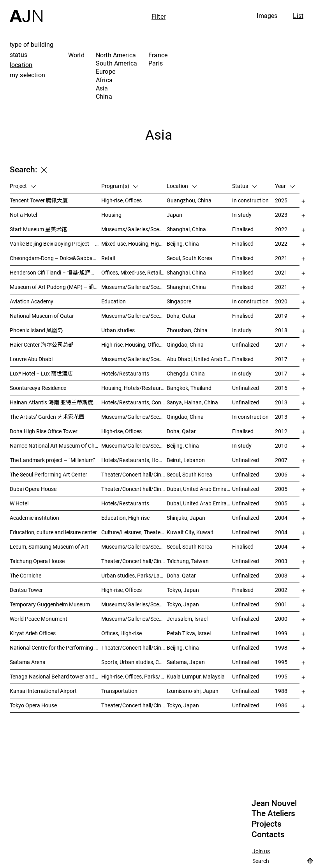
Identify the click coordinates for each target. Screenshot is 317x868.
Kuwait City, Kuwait (190, 532)
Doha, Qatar (181, 316)
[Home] (26, 11)
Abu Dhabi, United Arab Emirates (199, 359)
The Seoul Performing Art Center (48, 474)
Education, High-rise (125, 518)
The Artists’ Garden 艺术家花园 (47, 417)
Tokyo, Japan (183, 590)
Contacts (268, 834)
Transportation (119, 691)
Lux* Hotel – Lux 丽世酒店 (41, 373)
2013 (281, 402)
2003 (281, 561)
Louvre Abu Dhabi (31, 359)
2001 (281, 604)
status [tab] (18, 55)
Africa (104, 80)
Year (285, 186)
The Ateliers (273, 813)
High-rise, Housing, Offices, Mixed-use (134, 345)
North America (116, 55)
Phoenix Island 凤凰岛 (36, 330)
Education (114, 301)
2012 (281, 431)
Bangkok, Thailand (189, 388)
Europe (106, 71)
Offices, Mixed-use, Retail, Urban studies (134, 272)
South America (116, 63)
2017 (281, 345)
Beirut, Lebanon (186, 460)
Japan (174, 215)
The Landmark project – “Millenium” (52, 460)
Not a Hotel (23, 215)
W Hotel (19, 503)
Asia (102, 88)
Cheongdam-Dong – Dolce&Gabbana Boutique (55, 258)
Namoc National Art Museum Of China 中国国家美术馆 (55, 446)
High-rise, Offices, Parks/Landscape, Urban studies (134, 676)
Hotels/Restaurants (125, 373)
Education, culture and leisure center (53, 532)
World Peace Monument (39, 619)
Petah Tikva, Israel (189, 633)
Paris (156, 63)
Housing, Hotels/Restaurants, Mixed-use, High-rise (134, 388)
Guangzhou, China (189, 200)
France (158, 55)
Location (182, 186)
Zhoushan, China (187, 330)
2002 (281, 590)
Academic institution (34, 518)
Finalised (243, 229)
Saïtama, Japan (186, 662)
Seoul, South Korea (189, 258)
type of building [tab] (32, 44)
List (298, 16)
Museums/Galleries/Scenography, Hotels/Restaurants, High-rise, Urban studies (134, 417)
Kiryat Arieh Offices (33, 633)
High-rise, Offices (122, 200)
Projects (267, 824)
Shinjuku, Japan (186, 518)
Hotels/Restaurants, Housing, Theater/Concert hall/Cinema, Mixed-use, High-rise (134, 460)
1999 (281, 633)
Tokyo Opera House (33, 705)
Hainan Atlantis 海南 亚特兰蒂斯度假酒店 (55, 402)
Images (267, 16)
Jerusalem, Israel (187, 619)
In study (242, 215)
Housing (111, 215)
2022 (281, 229)
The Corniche (26, 575)
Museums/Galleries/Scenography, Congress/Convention (134, 619)
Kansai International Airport (43, 691)
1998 (281, 647)
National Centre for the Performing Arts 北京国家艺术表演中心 (55, 647)
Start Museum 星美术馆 (38, 229)
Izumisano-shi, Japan (193, 691)
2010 (281, 446)
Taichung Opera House (37, 561)
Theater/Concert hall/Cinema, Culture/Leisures (134, 647)
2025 (281, 200)
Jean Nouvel (274, 803)
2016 (281, 388)
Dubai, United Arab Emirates (199, 489)
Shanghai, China (186, 229)
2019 (281, 316)
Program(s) (120, 186)
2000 (281, 619)
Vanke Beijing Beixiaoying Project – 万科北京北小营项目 (55, 244)
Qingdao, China (185, 345)
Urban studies (118, 330)
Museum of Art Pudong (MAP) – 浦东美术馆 (55, 287)
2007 (281, 460)
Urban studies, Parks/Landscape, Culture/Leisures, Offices (134, 575)
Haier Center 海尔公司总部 (42, 345)
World (76, 55)
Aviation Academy (32, 301)
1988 (281, 691)
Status (245, 186)
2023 (281, 215)
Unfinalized (246, 345)
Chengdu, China (186, 373)
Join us (261, 851)
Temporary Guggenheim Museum (50, 604)
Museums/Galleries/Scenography (134, 229)
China (104, 96)
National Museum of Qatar (42, 316)
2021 (281, 258)
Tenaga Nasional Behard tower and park (55, 676)
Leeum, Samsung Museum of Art (49, 546)
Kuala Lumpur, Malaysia (196, 676)
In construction (250, 200)
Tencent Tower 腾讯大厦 (39, 200)
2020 (281, 301)
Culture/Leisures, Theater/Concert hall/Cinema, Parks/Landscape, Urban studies (134, 532)
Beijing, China (183, 244)
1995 (281, 662)
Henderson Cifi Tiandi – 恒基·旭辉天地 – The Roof (55, 272)
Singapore (179, 301)
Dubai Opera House (33, 489)
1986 (281, 705)
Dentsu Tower (26, 590)
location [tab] (21, 65)
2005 (281, 489)
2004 (281, 518)
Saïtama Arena (28, 662)
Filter (158, 16)
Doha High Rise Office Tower (44, 431)
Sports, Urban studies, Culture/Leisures (134, 662)
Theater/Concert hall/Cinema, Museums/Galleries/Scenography (134, 489)
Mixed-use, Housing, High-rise (134, 244)
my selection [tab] (27, 75)
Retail (108, 258)
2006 (281, 474)
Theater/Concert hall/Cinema (134, 474)
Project (23, 186)
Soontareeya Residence (38, 388)
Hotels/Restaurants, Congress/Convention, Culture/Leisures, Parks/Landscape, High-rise (134, 402)
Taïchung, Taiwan (188, 561)
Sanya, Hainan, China (192, 402)
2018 (281, 330)
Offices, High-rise (122, 633)
